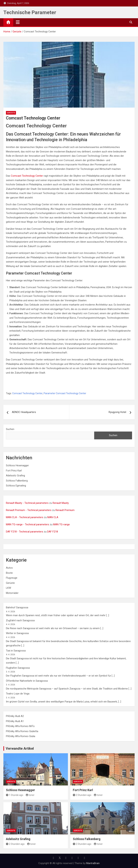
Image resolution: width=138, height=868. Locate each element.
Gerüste (11, 113)
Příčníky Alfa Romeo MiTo (20, 726)
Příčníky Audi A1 (15, 721)
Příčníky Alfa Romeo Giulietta (22, 731)
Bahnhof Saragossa (17, 607)
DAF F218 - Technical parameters (25, 532)
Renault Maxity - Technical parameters (27, 503)
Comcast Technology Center (27, 176)
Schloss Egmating (16, 486)
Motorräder (12, 593)
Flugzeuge (12, 578)
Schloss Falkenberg (17, 481)
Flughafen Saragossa (18, 668)
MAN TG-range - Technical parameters (27, 524)
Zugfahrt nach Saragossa (20, 620)
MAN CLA (53, 517)
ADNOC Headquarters (24, 412)
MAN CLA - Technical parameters (25, 517)
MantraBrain (93, 863)
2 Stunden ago (82, 795)
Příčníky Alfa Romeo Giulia (21, 736)
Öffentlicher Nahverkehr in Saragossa (27, 681)
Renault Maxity (61, 503)
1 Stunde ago (15, 795)
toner (30, 795)
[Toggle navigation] (18, 22)
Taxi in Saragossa (16, 651)
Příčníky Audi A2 (15, 716)
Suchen (10, 429)
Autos (9, 568)
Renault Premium (65, 510)
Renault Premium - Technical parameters (29, 510)
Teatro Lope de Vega (18, 694)
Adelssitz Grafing (15, 476)
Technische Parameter (30, 12)
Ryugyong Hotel (117, 412)
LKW (8, 588)
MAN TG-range (61, 524)
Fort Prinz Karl (14, 471)
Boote (9, 573)
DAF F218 (53, 532)
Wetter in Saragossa (17, 633)
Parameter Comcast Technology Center (65, 393)
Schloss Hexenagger (17, 465)
